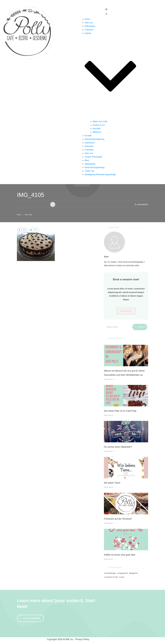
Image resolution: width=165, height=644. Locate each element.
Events (122, 577)
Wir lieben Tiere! (112, 483)
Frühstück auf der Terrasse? (118, 519)
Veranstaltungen (110, 573)
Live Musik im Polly (111, 577)
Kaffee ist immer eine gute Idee (120, 555)
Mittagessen (133, 573)
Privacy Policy (82, 639)
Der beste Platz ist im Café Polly (120, 411)
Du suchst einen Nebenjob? (118, 447)
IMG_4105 (31, 195)
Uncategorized (122, 573)
